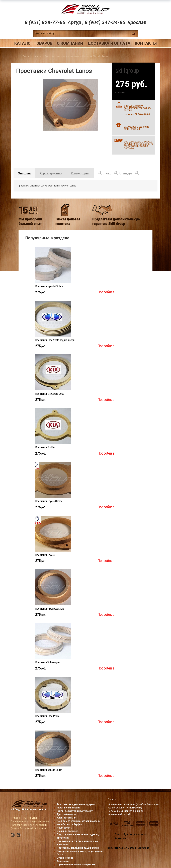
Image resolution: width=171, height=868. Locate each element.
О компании (70, 43)
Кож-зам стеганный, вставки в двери (78, 821)
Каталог (38, 56)
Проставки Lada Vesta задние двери (55, 340)
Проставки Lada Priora (47, 716)
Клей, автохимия (66, 818)
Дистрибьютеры (66, 814)
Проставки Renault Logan (49, 770)
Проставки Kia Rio (45, 448)
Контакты (146, 43)
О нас (118, 835)
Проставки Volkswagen (48, 663)
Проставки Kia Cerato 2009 (50, 394)
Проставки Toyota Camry (49, 501)
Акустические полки (69, 808)
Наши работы (65, 828)
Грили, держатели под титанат (75, 811)
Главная (27, 56)
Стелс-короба (65, 858)
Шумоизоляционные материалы (76, 865)
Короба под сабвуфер (69, 825)
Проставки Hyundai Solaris (49, 287)
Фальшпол (63, 861)
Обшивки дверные (67, 831)
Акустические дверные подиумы (76, 804)
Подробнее (106, 292)
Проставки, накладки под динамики (62, 56)
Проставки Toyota (45, 555)
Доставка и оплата (109, 43)
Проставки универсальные (50, 609)
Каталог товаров (33, 43)
